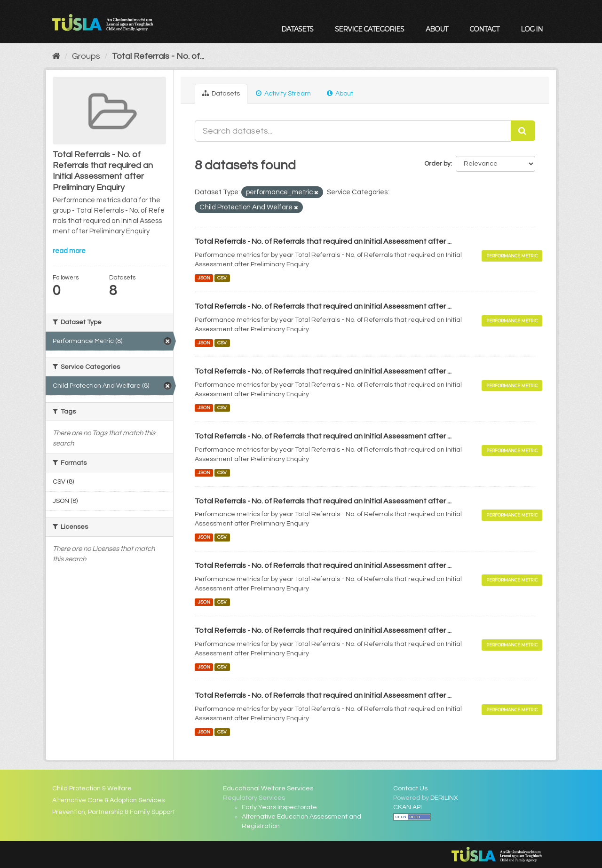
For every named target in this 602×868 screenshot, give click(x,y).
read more (69, 251)
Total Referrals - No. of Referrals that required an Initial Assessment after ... (323, 241)
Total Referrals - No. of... (158, 56)
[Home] (56, 56)
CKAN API (408, 807)
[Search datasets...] (353, 131)
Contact (484, 29)
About (437, 29)
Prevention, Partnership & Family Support (114, 812)
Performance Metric (512, 256)
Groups (86, 56)
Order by (437, 164)
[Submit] (523, 131)
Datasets (297, 29)
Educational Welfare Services (268, 788)
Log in (532, 29)
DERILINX (444, 798)
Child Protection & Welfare (92, 788)
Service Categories (369, 29)
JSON (204, 278)
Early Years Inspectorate (279, 807)
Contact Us (410, 788)
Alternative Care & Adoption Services (108, 800)
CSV (222, 278)
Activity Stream (283, 93)
